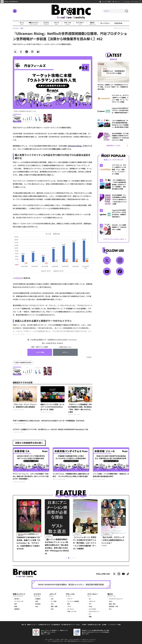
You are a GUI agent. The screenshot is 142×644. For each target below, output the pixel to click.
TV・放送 (54, 601)
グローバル (68, 23)
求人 (110, 609)
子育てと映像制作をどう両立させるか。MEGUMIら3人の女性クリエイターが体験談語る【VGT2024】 (49, 422)
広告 (52, 609)
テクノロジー (80, 23)
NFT (90, 604)
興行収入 (17, 599)
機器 (90, 617)
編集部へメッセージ (32, 625)
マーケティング (19, 601)
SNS (52, 599)
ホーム (22, 23)
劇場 (16, 606)
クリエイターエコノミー (116, 599)
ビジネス (46, 23)
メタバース (92, 601)
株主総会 (38, 604)
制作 (16, 604)
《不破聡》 (89, 357)
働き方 (92, 23)
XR (90, 599)
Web (52, 604)
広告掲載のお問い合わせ (44, 625)
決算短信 (18, 278)
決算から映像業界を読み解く (24, 362)
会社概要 (104, 625)
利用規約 (84, 625)
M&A (37, 606)
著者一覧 (24, 625)
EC (90, 614)
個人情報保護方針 (56, 625)
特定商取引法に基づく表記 (94, 625)
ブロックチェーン (94, 611)
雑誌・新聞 (54, 606)
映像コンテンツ (34, 23)
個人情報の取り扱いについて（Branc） (71, 625)
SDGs (111, 601)
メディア (57, 23)
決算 (37, 601)
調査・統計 (112, 604)
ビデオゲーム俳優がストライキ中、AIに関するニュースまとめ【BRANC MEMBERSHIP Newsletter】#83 (50, 431)
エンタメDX (92, 609)
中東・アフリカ (72, 611)
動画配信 (17, 609)
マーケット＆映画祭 (73, 601)
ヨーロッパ (71, 609)
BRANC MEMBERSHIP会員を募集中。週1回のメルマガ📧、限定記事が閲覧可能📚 (71, 584)
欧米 (69, 604)
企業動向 (38, 599)
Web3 (91, 606)
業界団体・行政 (114, 606)
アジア (69, 606)
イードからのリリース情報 (114, 625)
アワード (70, 599)
